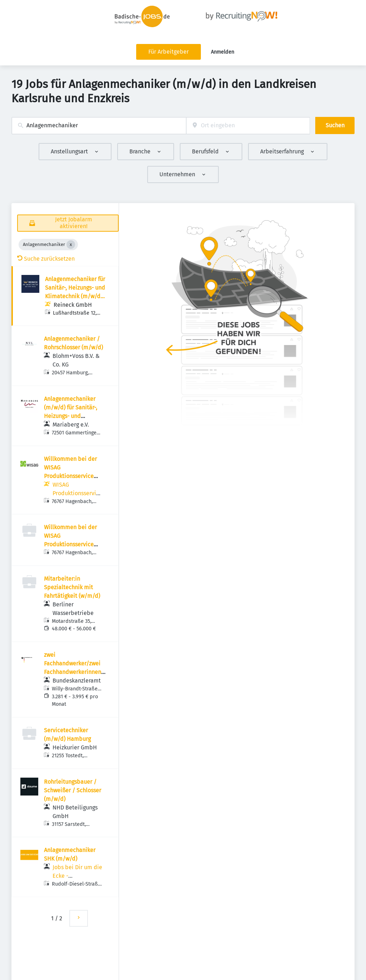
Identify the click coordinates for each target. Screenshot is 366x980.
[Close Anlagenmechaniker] (71, 245)
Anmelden (222, 52)
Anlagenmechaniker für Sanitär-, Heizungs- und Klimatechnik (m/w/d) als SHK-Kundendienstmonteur (75, 296)
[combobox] (99, 126)
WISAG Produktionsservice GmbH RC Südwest (77, 493)
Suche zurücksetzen (46, 259)
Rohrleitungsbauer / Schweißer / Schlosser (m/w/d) (73, 790)
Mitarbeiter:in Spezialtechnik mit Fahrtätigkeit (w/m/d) (72, 587)
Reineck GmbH (73, 305)
